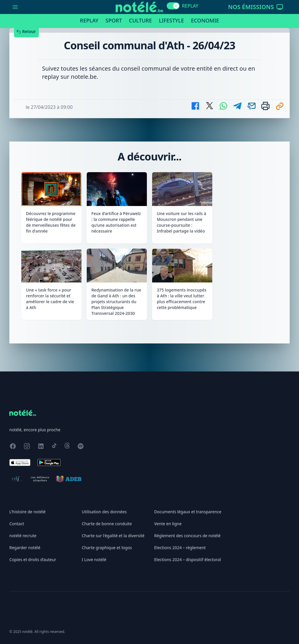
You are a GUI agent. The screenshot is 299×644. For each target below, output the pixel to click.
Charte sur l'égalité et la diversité (113, 536)
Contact (17, 524)
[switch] (173, 6)
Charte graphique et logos (107, 548)
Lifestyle (171, 20)
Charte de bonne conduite (107, 524)
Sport (114, 20)
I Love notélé (94, 560)
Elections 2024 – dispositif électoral (188, 560)
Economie (205, 20)
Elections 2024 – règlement (180, 548)
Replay (89, 20)
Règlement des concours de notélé (187, 536)
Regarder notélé (25, 548)
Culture (141, 20)
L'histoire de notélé (27, 512)
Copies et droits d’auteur (33, 560)
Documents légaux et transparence (188, 512)
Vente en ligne (168, 524)
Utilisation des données (104, 512)
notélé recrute (23, 536)
